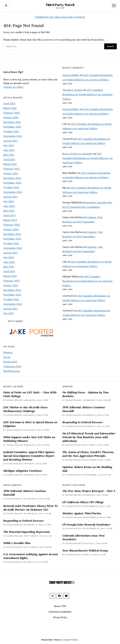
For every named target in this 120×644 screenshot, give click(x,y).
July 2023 (9, 257)
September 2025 (13, 136)
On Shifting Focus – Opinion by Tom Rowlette (85, 394)
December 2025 (12, 122)
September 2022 (13, 304)
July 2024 (9, 201)
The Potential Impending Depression (27, 532)
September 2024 (13, 192)
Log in (7, 357)
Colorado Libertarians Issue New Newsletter (84, 537)
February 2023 (11, 281)
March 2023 (10, 276)
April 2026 (9, 103)
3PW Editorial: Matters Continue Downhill (84, 409)
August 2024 (10, 197)
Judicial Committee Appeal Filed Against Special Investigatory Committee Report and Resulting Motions (29, 456)
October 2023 (11, 243)
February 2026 (11, 113)
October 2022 (11, 299)
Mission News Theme (51, 640)
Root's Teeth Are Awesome (77, 154)
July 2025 (9, 145)
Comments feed (12, 366)
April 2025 (9, 159)
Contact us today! (13, 87)
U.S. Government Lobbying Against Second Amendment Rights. (30, 556)
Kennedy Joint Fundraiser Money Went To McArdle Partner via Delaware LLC (30, 508)
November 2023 (12, 239)
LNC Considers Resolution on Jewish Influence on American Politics (87, 94)
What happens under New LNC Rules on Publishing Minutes (29, 439)
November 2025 (12, 127)
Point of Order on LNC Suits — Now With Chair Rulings (30, 394)
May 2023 (9, 267)
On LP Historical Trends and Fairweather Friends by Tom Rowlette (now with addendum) (89, 437)
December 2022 (12, 290)
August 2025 (10, 141)
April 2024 (9, 215)
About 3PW (60, 606)
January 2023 (11, 285)
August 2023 (10, 253)
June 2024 (9, 206)
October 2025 (11, 131)
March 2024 (10, 220)
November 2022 (12, 295)
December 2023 (12, 234)
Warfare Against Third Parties (82, 513)
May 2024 (9, 211)
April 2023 (9, 271)
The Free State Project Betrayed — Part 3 (89, 491)
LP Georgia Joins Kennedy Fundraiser (86, 524)
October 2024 (11, 187)
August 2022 (10, 309)
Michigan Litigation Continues (23, 471)
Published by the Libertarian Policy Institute (60, 17)
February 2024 (11, 225)
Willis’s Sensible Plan (17, 543)
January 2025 (11, 173)
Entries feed (10, 362)
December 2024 (12, 178)
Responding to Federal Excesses (82, 422)
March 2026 (10, 108)
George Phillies (71, 75)
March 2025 (10, 164)
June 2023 (9, 262)
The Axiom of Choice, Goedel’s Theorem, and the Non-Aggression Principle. (88, 454)
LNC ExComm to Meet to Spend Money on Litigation (30, 424)
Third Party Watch (60, 5)
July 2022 (9, 313)
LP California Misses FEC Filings (83, 502)
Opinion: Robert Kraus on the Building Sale (87, 469)
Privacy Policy (60, 617)
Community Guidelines (60, 612)
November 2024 (12, 183)
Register (8, 352)
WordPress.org (12, 371)
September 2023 (13, 248)
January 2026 (11, 117)
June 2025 (9, 150)
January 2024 (11, 229)
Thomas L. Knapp (72, 90)
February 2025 (11, 169)
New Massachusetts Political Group (85, 550)
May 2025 (9, 155)
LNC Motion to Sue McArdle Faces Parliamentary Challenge (25, 409)
